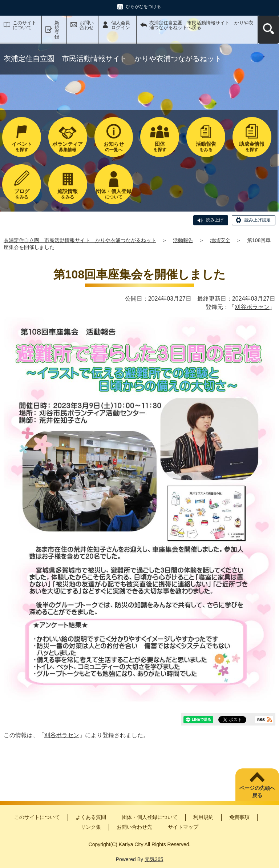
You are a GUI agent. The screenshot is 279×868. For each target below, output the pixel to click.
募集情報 (68, 147)
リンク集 (91, 827)
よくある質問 (91, 817)
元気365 (154, 859)
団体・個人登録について (150, 817)
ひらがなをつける (143, 7)
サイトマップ (183, 827)
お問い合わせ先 (134, 827)
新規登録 (57, 30)
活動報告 (183, 240)
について (114, 194)
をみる (206, 147)
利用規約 (203, 817)
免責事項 (239, 817)
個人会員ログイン (121, 25)
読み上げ (215, 220)
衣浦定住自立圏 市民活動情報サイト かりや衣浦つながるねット (80, 240)
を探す (22, 147)
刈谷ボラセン (252, 307)
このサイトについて (25, 25)
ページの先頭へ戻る (257, 792)
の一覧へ (114, 147)
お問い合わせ (87, 25)
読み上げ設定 (258, 220)
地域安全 (220, 240)
